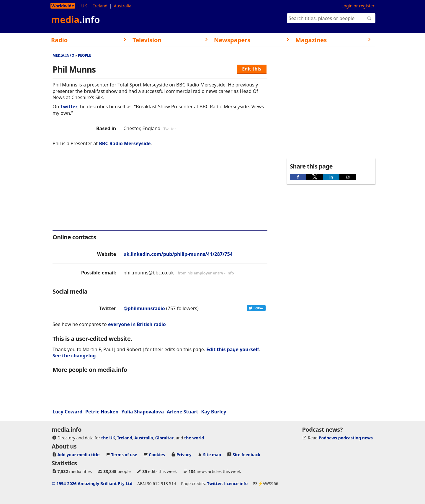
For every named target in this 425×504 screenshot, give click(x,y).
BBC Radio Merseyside (125, 143)
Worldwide (63, 6)
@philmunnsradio (144, 308)
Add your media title (79, 455)
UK (84, 6)
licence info (236, 483)
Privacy (184, 455)
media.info (63, 55)
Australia (123, 6)
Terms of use (124, 455)
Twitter (69, 107)
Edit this (252, 69)
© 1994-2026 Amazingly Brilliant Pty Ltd (92, 483)
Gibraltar (164, 438)
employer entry (208, 273)
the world (194, 438)
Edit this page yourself (233, 349)
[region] (160, 192)
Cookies (157, 455)
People (85, 55)
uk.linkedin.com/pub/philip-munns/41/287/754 (178, 254)
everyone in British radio (137, 324)
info (230, 273)
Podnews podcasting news (346, 438)
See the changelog (74, 356)
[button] (298, 177)
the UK (108, 438)
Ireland (100, 6)
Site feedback (246, 455)
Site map (212, 455)
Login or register (358, 6)
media (76, 19)
